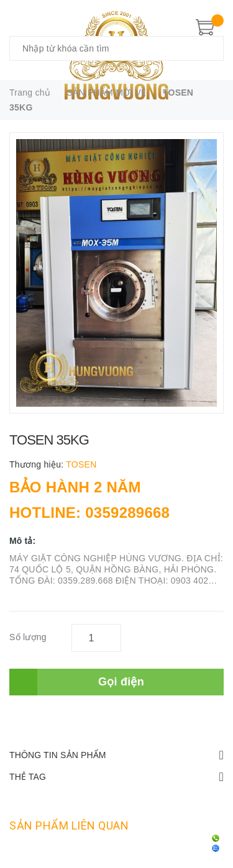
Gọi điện (121, 682)
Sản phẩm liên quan (69, 825)
